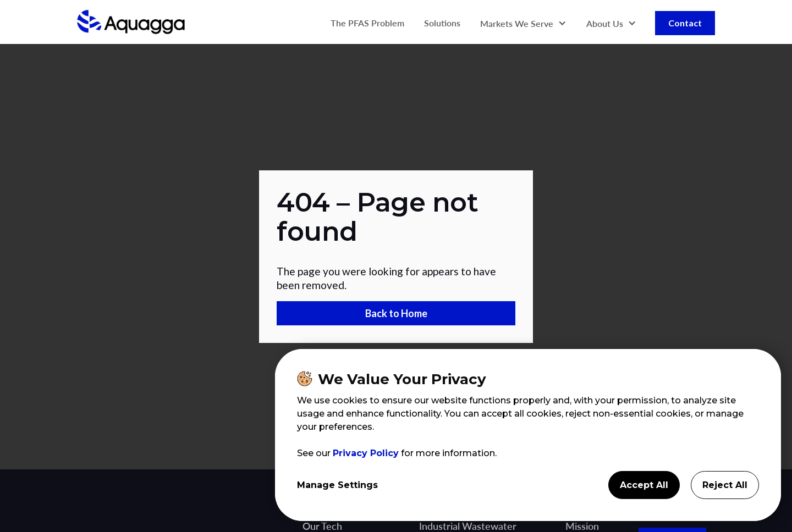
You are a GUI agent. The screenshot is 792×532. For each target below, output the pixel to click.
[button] (523, 23)
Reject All (725, 485)
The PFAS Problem (367, 23)
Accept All (644, 485)
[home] (131, 23)
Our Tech (322, 526)
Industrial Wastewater (468, 526)
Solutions (442, 23)
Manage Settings (337, 485)
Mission (582, 526)
